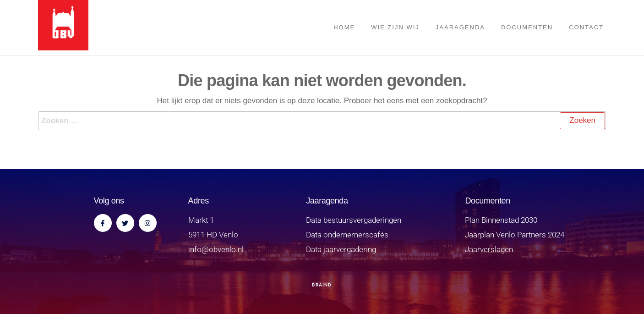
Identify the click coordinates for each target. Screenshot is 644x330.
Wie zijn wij (395, 27)
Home (344, 27)
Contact (586, 27)
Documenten (527, 27)
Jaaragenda (460, 27)
